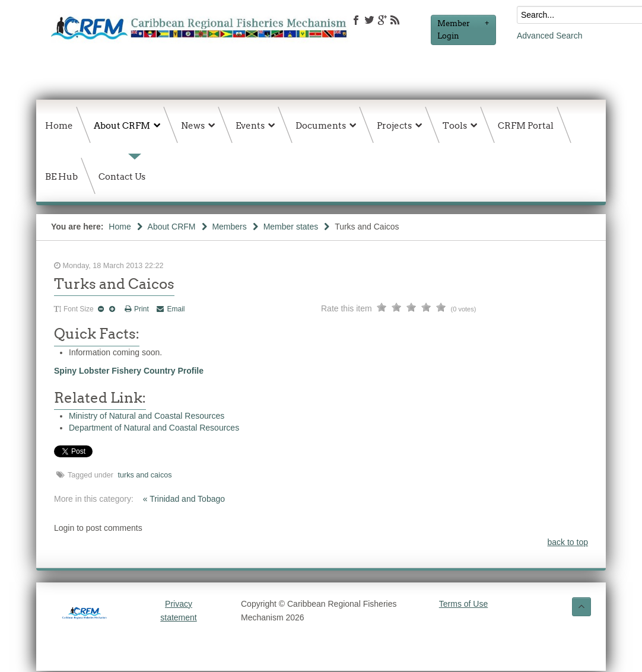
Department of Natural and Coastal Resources (154, 428)
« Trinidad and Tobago (184, 499)
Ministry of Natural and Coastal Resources (147, 416)
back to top (568, 542)
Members (229, 227)
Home (120, 227)
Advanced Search (550, 36)
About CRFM (172, 227)
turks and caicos (145, 475)
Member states (291, 227)
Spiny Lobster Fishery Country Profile (129, 371)
